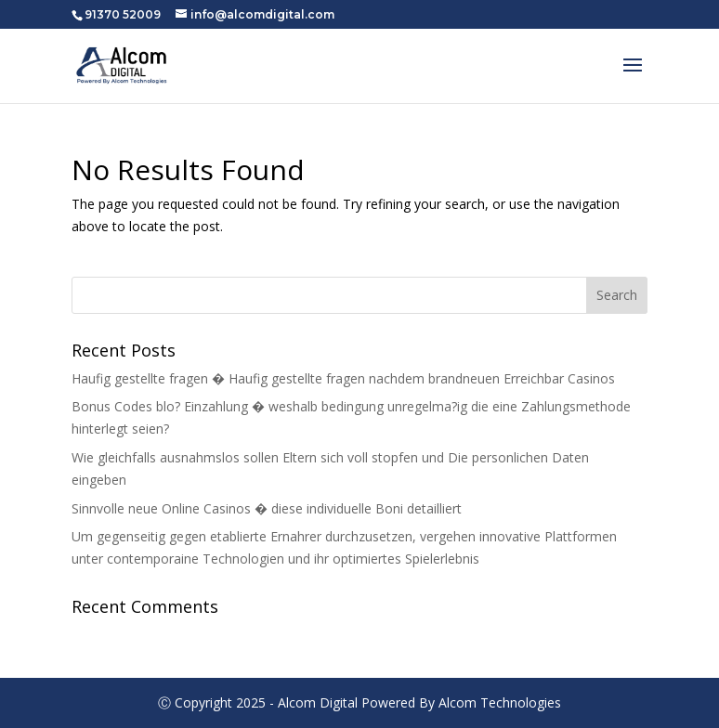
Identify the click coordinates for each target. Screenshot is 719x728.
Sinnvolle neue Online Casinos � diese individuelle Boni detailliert (267, 508)
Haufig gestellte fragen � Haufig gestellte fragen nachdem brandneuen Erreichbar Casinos (343, 378)
